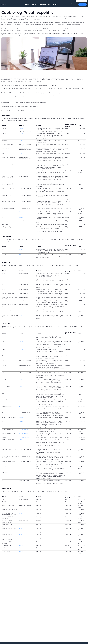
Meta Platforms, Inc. (24, 350)
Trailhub (21, 341)
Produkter (27, 5)
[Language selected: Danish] (76, 5)
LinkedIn (21, 141)
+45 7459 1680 (81, 1)
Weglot (21, 255)
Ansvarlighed (42, 5)
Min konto (56, 5)
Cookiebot (32, 111)
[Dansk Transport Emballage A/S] (8, 5)
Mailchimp (22, 509)
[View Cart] (72, 6)
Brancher (35, 5)
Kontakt (83, 5)
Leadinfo (21, 310)
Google (21, 212)
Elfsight (21, 128)
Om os (49, 5)
